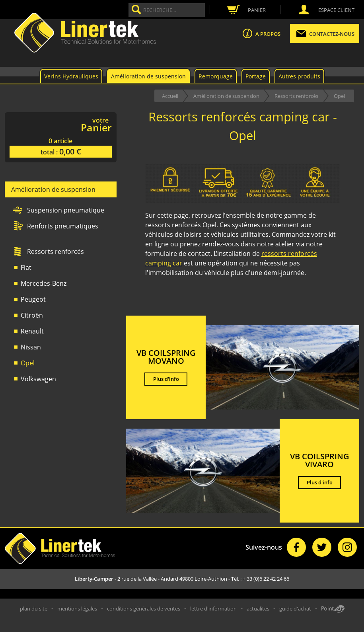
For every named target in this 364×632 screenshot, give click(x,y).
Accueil (170, 96)
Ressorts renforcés (296, 96)
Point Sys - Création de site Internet (333, 609)
